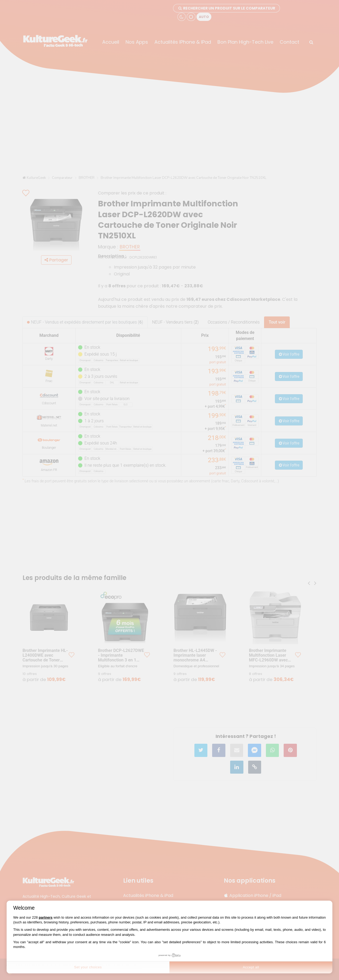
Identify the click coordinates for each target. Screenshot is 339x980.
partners (46, 917)
